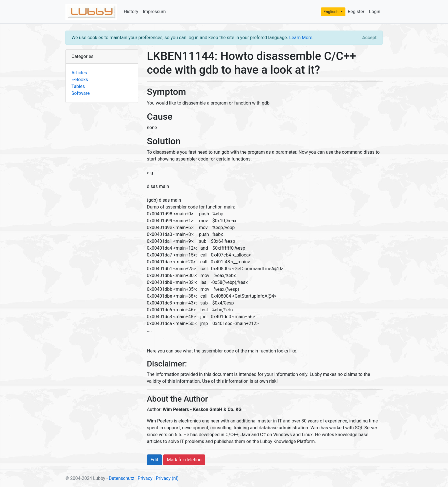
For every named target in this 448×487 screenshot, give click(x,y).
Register (356, 12)
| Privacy (144, 478)
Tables (78, 86)
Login (375, 12)
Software (81, 93)
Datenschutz (122, 478)
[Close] (369, 38)
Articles (79, 73)
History (131, 12)
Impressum (154, 12)
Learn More (301, 38)
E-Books (80, 80)
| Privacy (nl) (166, 478)
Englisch (331, 12)
